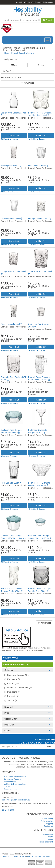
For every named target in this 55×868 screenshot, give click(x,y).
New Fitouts (9, 787)
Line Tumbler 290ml (38, 166)
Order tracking (47, 818)
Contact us (48, 826)
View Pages (28, 83)
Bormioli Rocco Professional (23, 53)
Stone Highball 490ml (12, 324)
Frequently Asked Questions (39, 856)
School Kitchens (10, 789)
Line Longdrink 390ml (12, 219)
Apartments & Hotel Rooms (15, 776)
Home (7, 53)
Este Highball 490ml (11, 166)
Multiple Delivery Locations (15, 784)
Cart (19, 2)
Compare (40, 2)
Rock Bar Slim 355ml (11, 483)
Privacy (23, 856)
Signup (50, 839)
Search (48, 20)
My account (48, 834)
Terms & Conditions (10, 856)
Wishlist (28, 2)
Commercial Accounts (13, 779)
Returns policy (47, 821)
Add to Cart (14, 135)
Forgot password (46, 842)
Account (50, 2)
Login (50, 837)
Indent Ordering (10, 782)
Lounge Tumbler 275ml (40, 219)
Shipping (49, 824)
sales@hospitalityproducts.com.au (16, 800)
